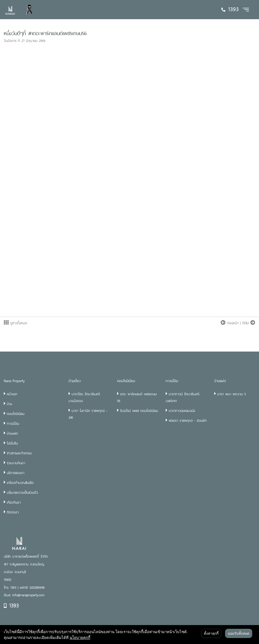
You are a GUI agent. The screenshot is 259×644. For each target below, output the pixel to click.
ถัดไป (249, 323)
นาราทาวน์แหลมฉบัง (182, 411)
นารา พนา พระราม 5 (232, 394)
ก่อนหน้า (230, 323)
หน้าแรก (12, 394)
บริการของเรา (16, 473)
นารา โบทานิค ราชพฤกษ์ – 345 (88, 414)
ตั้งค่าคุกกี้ (211, 633)
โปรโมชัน (12, 443)
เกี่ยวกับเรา (14, 502)
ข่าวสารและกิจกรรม (19, 453)
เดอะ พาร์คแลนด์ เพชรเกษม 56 (137, 397)
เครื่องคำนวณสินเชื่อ (20, 483)
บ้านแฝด (12, 433)
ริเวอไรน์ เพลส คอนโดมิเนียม (139, 411)
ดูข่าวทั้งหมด (15, 323)
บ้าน (9, 404)
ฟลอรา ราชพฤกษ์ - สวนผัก (188, 420)
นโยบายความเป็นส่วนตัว (22, 492)
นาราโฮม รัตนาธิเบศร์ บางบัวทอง (84, 397)
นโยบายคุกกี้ (80, 637)
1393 (11, 605)
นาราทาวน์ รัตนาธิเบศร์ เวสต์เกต (182, 397)
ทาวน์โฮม (13, 424)
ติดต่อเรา (13, 512)
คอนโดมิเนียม (16, 414)
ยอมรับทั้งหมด (239, 633)
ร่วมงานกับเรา (16, 463)
